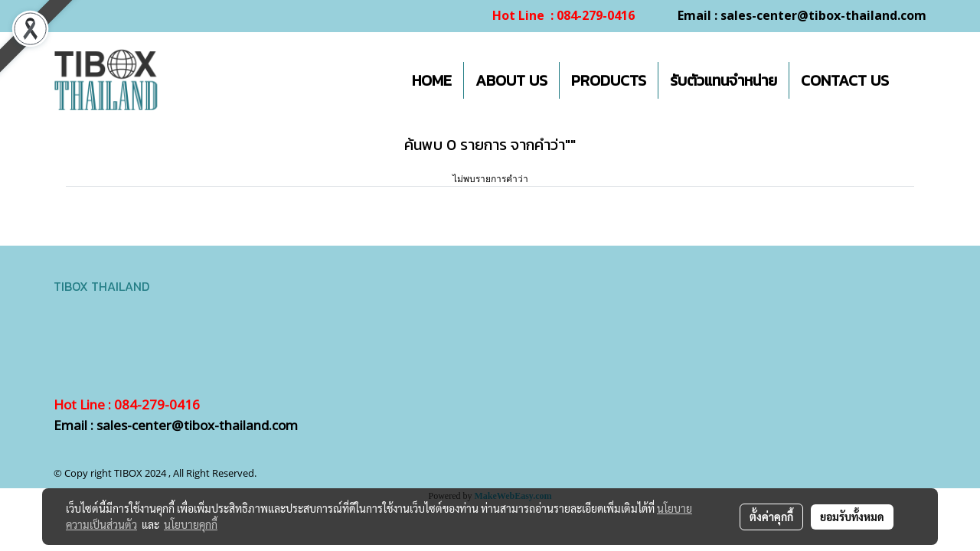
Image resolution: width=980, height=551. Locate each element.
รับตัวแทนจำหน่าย (724, 80)
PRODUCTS (609, 80)
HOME (432, 80)
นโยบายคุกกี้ (191, 524)
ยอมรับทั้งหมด (852, 517)
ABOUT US (511, 80)
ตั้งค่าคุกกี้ (771, 517)
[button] (914, 80)
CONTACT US (845, 80)
